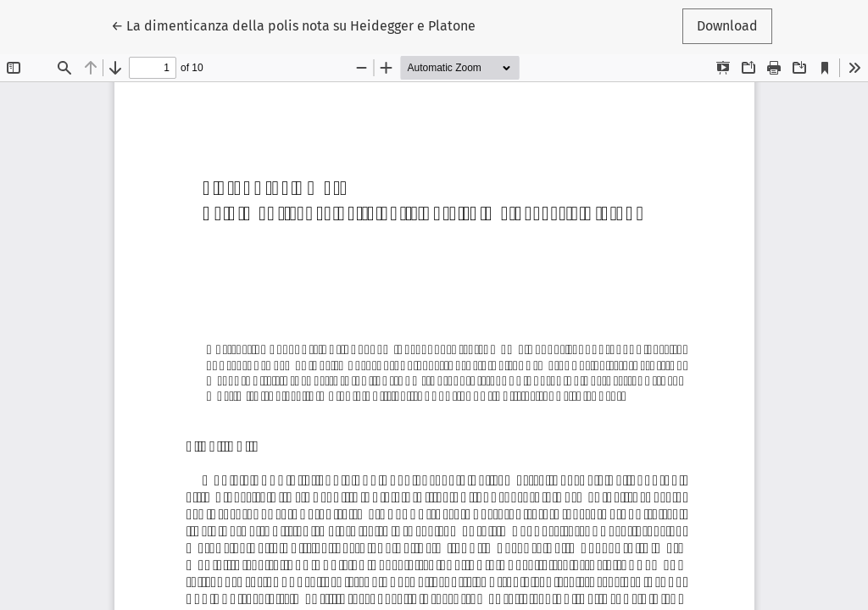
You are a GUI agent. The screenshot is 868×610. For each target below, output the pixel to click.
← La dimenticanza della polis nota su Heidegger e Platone (293, 25)
